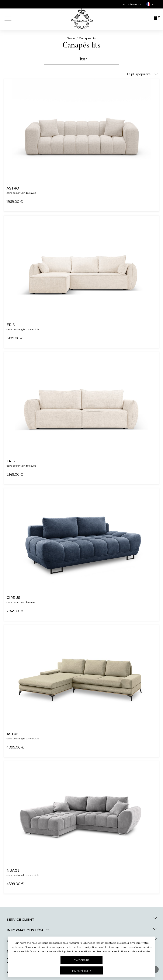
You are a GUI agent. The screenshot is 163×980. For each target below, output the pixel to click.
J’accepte (81, 960)
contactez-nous (132, 4)
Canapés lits (87, 38)
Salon (71, 38)
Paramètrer (81, 971)
